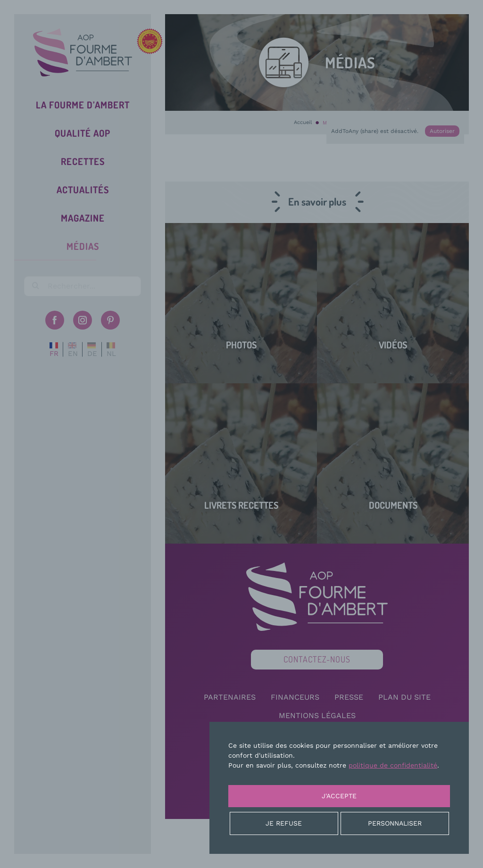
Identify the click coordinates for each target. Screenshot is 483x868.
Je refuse (284, 823)
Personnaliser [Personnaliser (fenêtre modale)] (395, 823)
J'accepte (339, 796)
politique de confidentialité (393, 765)
